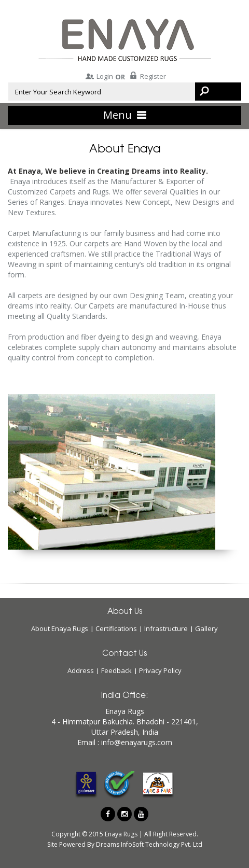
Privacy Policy (160, 670)
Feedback (116, 670)
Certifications (116, 628)
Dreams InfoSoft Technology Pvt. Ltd (148, 844)
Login (98, 76)
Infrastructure (166, 628)
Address (81, 670)
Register (147, 76)
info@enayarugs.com (137, 742)
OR (120, 77)
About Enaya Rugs (60, 628)
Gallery (206, 628)
